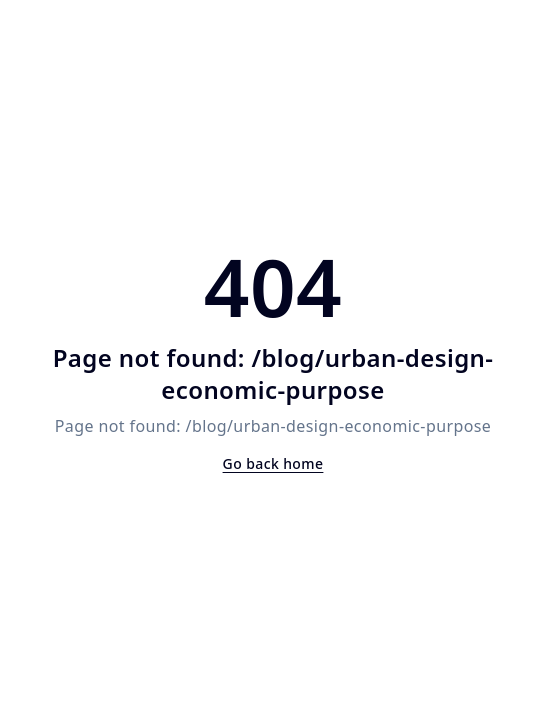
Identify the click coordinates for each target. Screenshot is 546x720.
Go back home (273, 463)
